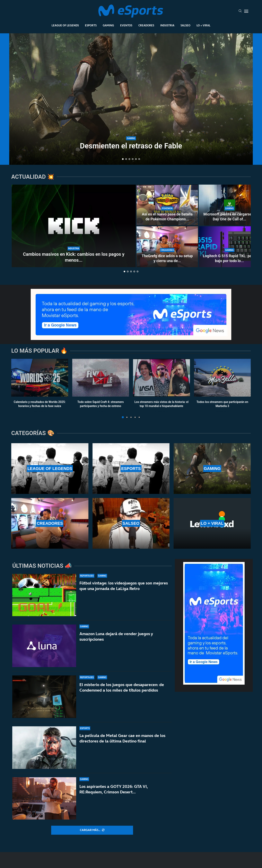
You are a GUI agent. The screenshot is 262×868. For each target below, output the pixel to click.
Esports (91, 25)
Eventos (126, 25)
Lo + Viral (203, 25)
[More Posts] (92, 830)
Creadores (146, 25)
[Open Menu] (246, 11)
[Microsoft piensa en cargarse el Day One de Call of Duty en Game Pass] (229, 205)
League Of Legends (65, 25)
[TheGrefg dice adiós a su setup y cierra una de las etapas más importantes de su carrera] (167, 247)
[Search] (240, 11)
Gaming (108, 25)
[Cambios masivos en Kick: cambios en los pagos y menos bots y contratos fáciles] (74, 226)
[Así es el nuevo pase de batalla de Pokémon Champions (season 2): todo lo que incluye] (167, 205)
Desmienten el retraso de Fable (131, 146)
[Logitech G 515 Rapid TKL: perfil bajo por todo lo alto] (229, 247)
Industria (167, 25)
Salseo (185, 25)
